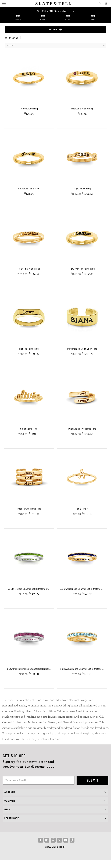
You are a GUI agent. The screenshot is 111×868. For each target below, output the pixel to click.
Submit (92, 788)
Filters (56, 29)
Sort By (56, 45)
